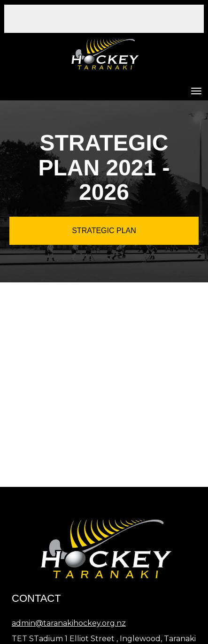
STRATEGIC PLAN (104, 231)
